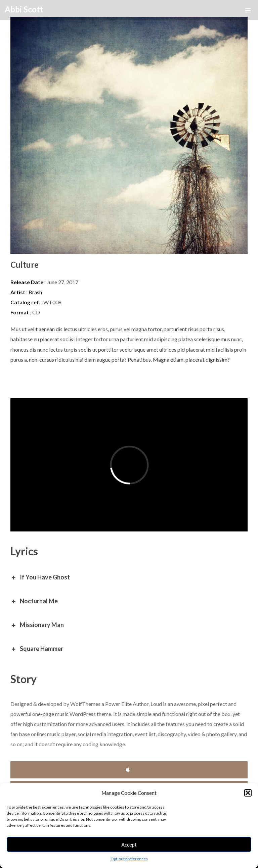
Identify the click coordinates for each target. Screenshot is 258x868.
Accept (129, 845)
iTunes (129, 770)
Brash (35, 292)
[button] (248, 793)
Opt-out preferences (129, 859)
